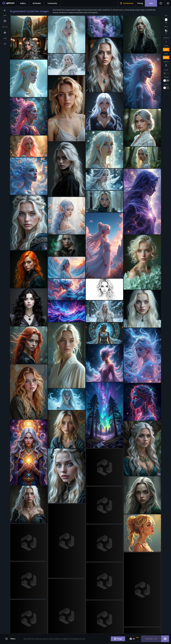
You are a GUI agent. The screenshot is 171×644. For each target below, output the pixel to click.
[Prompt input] (65, 639)
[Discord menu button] (52, 3)
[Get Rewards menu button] (127, 3)
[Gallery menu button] (23, 3)
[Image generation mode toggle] (118, 639)
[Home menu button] (8, 3)
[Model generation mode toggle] (132, 639)
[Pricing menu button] (140, 3)
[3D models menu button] (37, 3)
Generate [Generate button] (151, 639)
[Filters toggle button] (11, 639)
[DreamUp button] (165, 639)
